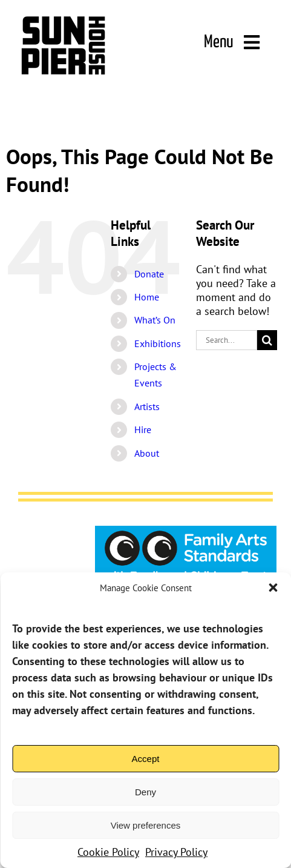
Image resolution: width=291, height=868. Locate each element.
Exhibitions (158, 343)
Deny (145, 792)
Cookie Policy (108, 852)
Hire (143, 429)
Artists (147, 406)
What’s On (155, 320)
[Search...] (227, 340)
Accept (146, 759)
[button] (273, 588)
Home (147, 297)
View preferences (146, 825)
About (147, 453)
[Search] (267, 340)
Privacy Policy (176, 852)
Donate (149, 274)
